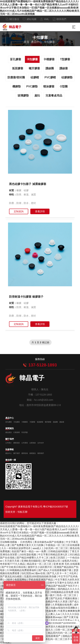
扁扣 (37, 96)
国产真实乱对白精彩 (11, 576)
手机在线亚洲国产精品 (41, 580)
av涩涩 (46, 592)
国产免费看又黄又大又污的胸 (28, 545)
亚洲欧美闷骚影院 (31, 561)
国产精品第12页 (52, 561)
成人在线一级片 (47, 595)
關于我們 (10, 439)
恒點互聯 (22, 512)
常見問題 (25, 432)
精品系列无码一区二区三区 (63, 633)
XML (46, 19)
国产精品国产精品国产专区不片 (61, 586)
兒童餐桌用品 (54, 96)
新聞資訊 (10, 429)
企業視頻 (33, 443)
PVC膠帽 (50, 77)
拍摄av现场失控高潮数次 (64, 608)
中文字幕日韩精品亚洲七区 (53, 554)
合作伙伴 (41, 443)
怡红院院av (28, 573)
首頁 (26, 42)
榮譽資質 (17, 443)
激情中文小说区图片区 (40, 567)
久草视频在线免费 (62, 605)
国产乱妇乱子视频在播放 (64, 598)
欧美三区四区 (58, 558)
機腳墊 (17, 86)
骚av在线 (41, 573)
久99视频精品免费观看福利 (22, 570)
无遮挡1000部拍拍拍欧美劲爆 (40, 576)
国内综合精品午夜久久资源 (53, 602)
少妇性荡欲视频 (28, 554)
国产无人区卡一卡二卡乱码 (62, 573)
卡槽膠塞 (49, 59)
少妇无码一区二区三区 (56, 548)
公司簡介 (9, 443)
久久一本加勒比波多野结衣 (16, 548)
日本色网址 (27, 542)
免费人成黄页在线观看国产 (46, 636)
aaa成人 (37, 548)
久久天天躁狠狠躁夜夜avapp (47, 617)
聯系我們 (61, 19)
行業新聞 (17, 432)
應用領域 (25, 453)
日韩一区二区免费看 (67, 630)
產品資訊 (9, 432)
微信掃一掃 (11, 460)
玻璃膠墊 (23, 96)
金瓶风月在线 (70, 561)
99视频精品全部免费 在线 (65, 592)
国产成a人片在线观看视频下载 (55, 570)
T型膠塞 (65, 59)
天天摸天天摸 (12, 561)
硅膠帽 (35, 77)
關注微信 (14, 19)
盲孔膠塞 (16, 59)
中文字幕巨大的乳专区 (67, 580)
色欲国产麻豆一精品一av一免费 (29, 551)
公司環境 (25, 443)
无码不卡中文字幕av (62, 620)
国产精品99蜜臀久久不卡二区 (33, 558)
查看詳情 (40, 211)
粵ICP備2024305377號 (56, 507)
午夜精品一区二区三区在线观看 (63, 545)
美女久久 (49, 630)
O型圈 (64, 86)
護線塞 (64, 68)
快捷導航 (10, 450)
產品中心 (37, 42)
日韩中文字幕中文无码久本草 (63, 583)
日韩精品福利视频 (58, 551)
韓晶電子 (12, 27)
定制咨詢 (19, 211)
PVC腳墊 (32, 86)
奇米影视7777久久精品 (13, 564)
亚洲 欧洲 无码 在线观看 (67, 564)
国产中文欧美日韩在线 (14, 567)
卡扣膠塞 (49, 42)
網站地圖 (32, 19)
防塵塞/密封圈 (16, 77)
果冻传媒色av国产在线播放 (49, 542)
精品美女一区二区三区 (40, 564)
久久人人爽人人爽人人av (47, 614)
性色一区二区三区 (67, 595)
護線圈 (50, 68)
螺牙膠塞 (34, 68)
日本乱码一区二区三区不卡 (58, 639)
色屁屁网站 (21, 580)
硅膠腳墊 (67, 77)
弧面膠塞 (18, 68)
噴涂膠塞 (49, 86)
